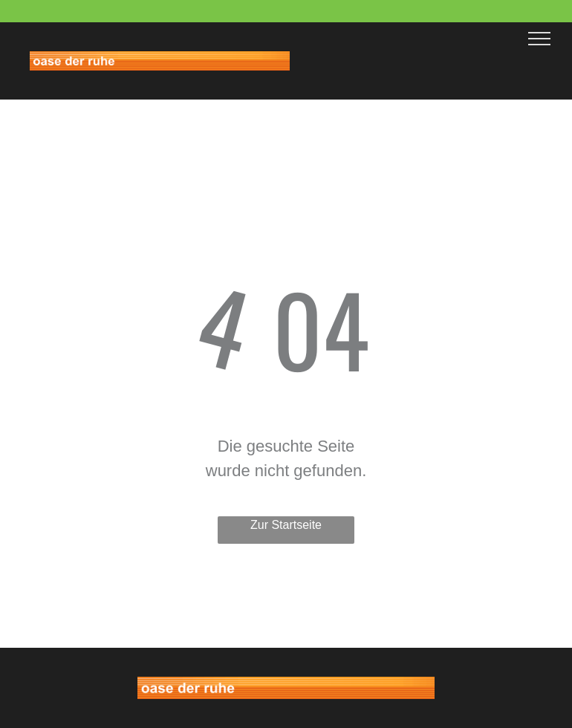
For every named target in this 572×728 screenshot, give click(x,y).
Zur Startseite (286, 525)
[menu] (539, 39)
